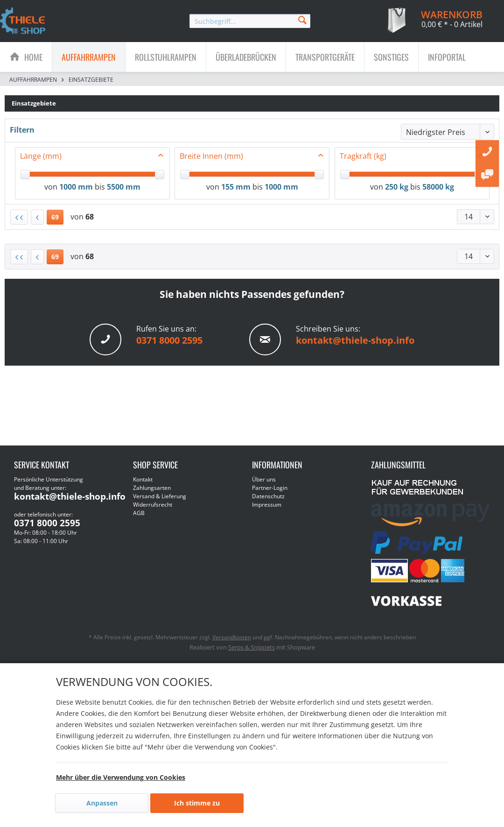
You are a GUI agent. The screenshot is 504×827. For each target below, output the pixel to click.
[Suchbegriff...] (250, 21)
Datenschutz (268, 496)
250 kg (397, 187)
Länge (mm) (41, 156)
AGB (139, 513)
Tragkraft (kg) (363, 156)
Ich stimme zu (197, 803)
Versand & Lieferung (160, 496)
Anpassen (102, 803)
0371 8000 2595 (169, 340)
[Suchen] (302, 19)
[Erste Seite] (19, 217)
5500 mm (124, 187)
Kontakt (143, 479)
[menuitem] (250, 21)
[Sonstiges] (391, 57)
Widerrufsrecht (153, 505)
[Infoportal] (447, 57)
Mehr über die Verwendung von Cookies (121, 777)
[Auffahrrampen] (89, 57)
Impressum (267, 505)
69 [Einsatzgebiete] (55, 217)
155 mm (236, 187)
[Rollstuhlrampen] (166, 57)
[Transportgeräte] (325, 57)
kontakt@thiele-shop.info (355, 340)
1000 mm (76, 187)
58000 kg (438, 187)
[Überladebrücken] (246, 57)
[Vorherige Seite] (37, 217)
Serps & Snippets (252, 647)
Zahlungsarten (152, 488)
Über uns (264, 479)
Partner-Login (270, 488)
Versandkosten (232, 637)
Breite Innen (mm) (211, 156)
